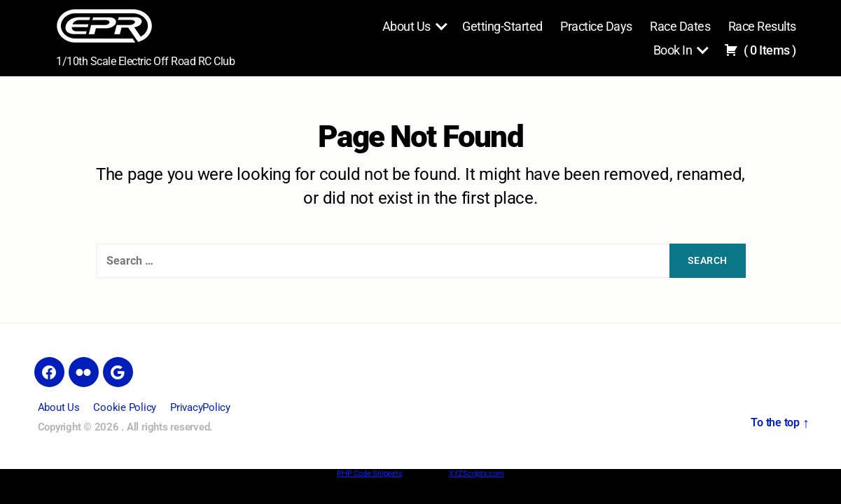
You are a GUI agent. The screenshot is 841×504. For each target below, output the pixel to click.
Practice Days (596, 26)
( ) (760, 50)
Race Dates (680, 26)
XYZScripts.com (477, 474)
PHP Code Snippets (369, 474)
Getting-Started (502, 26)
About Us (406, 26)
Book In (673, 50)
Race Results (762, 26)
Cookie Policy (125, 407)
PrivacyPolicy (200, 407)
